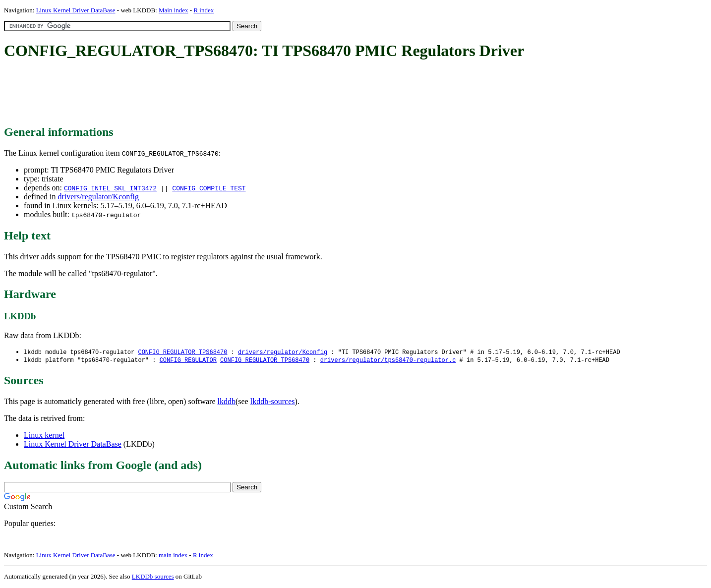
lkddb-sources (273, 402)
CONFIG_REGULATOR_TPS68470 (182, 352)
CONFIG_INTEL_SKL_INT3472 (110, 188)
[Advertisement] (184, 93)
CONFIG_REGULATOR (188, 361)
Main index (174, 10)
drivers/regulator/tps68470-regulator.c (388, 361)
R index (204, 10)
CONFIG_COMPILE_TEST (209, 188)
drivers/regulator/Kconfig (98, 197)
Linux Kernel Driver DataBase (76, 10)
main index (173, 556)
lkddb (227, 402)
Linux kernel (44, 436)
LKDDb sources (153, 577)
